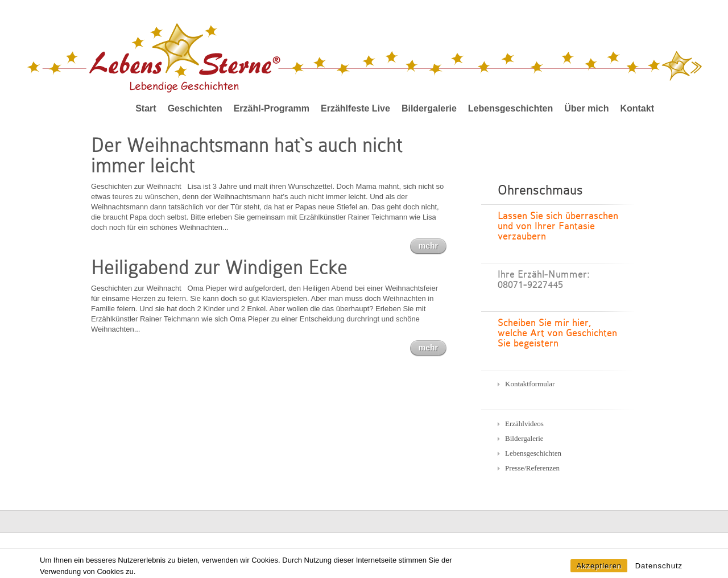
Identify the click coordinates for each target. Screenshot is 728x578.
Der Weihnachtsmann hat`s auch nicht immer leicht (247, 156)
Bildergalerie (429, 108)
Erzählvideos (524, 424)
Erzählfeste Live (355, 108)
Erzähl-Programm (272, 108)
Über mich (586, 108)
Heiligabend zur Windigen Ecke (219, 268)
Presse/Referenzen (532, 468)
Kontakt (637, 108)
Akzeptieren (599, 571)
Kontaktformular (530, 384)
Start (146, 108)
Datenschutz (659, 571)
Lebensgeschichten (510, 108)
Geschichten (195, 108)
